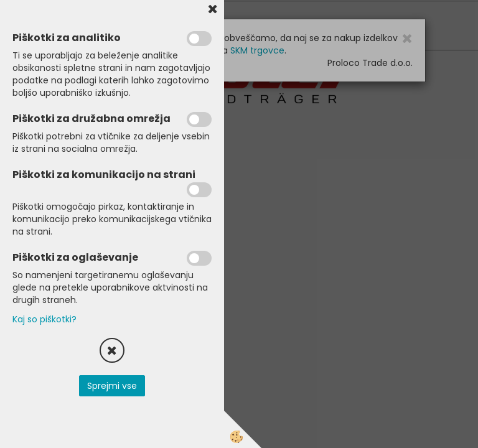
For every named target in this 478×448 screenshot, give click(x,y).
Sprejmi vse (112, 386)
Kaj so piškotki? (45, 319)
